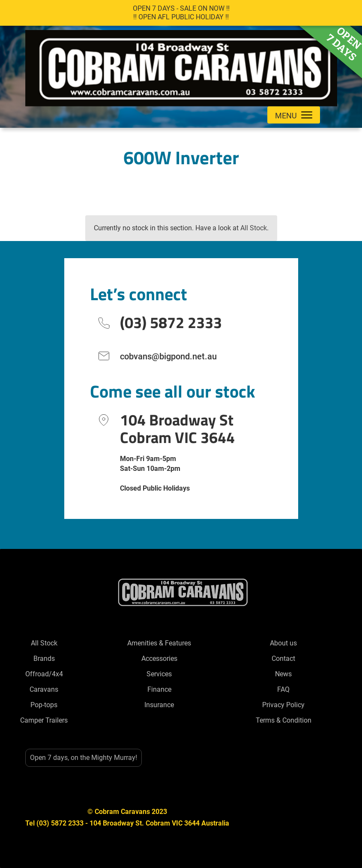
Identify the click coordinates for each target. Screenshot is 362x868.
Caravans (44, 689)
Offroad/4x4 (44, 674)
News (283, 674)
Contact (283, 659)
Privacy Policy (283, 705)
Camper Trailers (44, 720)
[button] (294, 115)
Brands (44, 659)
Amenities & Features (159, 643)
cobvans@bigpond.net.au (168, 356)
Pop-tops (44, 705)
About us (283, 643)
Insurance (159, 705)
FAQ (283, 689)
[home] (181, 66)
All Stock (254, 228)
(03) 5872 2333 (171, 322)
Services (159, 674)
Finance (159, 689)
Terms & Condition (284, 720)
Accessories (159, 659)
